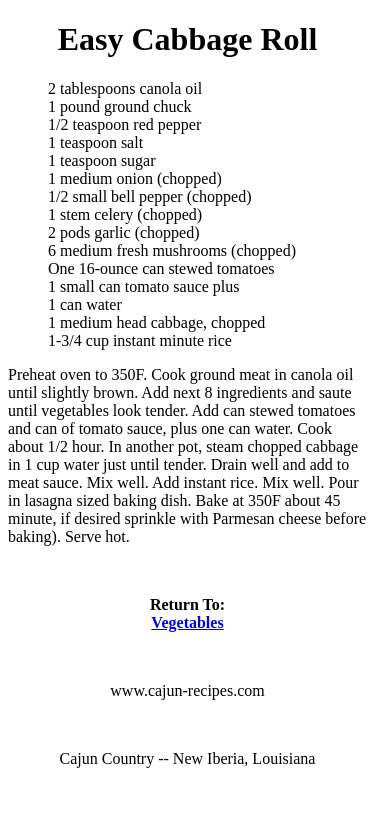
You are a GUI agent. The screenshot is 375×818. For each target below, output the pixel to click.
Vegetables (187, 622)
